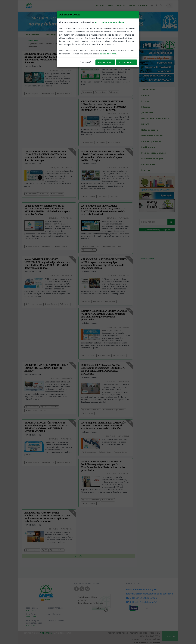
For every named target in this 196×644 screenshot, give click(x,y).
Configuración (86, 62)
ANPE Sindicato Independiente (110, 22)
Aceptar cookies (105, 62)
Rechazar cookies (126, 62)
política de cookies (108, 54)
